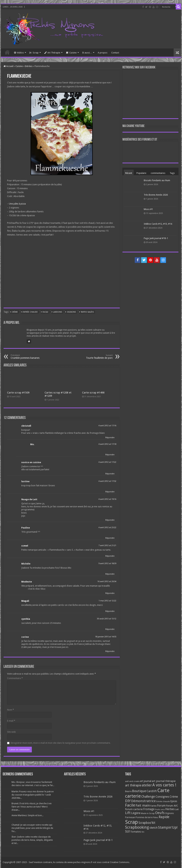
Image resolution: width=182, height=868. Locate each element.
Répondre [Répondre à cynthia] (110, 629)
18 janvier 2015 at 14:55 (106, 637)
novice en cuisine (31, 462)
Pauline (26, 528)
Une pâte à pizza (17, 204)
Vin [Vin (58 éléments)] (143, 832)
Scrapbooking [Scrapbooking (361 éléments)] (137, 827)
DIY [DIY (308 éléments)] (128, 801)
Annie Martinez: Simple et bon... (27, 815)
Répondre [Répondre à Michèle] (110, 574)
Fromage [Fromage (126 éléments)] (149, 809)
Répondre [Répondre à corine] (110, 651)
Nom (10, 710)
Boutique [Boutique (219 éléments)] (139, 791)
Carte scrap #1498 (93, 393)
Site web (11, 732)
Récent (129, 173)
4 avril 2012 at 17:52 (107, 481)
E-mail (11, 721)
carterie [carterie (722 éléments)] (133, 796)
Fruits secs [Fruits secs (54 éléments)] (160, 809)
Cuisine (71, 53)
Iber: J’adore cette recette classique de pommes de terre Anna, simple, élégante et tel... (32, 840)
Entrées (29, 66)
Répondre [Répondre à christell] (110, 438)
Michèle (26, 564)
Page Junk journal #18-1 (156, 238)
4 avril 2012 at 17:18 (107, 444)
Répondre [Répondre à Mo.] (110, 455)
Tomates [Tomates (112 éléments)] (136, 832)
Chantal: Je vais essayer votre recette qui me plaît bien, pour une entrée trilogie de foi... (32, 828)
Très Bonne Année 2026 (156, 195)
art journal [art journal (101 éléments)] (146, 781)
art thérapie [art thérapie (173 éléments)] (133, 785)
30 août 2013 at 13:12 (107, 619)
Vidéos (19, 53)
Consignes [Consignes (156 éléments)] (162, 797)
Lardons (58, 312)
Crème (15, 312)
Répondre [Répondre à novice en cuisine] (110, 474)
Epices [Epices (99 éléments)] (174, 801)
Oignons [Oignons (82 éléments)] (169, 813)
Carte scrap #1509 (18, 393)
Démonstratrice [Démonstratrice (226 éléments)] (143, 801)
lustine (25, 481)
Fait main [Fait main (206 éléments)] (143, 805)
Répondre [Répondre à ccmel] (110, 556)
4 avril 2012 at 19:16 (107, 499)
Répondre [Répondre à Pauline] (110, 538)
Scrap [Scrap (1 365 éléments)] (132, 822)
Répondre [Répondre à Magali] (110, 611)
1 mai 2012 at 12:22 (107, 601)
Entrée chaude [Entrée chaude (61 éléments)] (163, 801)
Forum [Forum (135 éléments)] (161, 806)
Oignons (71, 312)
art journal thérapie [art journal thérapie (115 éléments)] (164, 781)
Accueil (7, 52)
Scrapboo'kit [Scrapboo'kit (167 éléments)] (147, 823)
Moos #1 (148, 209)
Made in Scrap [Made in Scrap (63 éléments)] (148, 813)
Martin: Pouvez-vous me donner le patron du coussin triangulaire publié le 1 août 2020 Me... (33, 795)
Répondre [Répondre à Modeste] (110, 593)
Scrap (34, 53)
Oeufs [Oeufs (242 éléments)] (160, 813)
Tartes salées (87, 312)
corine (25, 637)
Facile (45, 312)
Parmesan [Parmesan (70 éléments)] (130, 817)
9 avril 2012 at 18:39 (107, 563)
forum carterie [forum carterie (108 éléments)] (134, 809)
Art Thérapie (52, 53)
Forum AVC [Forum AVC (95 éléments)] (172, 806)
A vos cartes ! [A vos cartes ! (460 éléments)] (164, 785)
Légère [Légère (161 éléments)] (136, 813)
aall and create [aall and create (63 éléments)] (132, 781)
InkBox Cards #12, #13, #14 (158, 224)
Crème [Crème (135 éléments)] (174, 797)
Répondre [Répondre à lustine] (110, 492)
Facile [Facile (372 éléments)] (130, 805)
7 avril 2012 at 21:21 (107, 546)
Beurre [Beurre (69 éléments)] (128, 791)
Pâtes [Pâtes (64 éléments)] (156, 817)
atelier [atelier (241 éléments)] (147, 785)
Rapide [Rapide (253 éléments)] (164, 817)
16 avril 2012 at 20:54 (107, 581)
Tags (172, 173)
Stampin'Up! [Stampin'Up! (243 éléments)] (168, 827)
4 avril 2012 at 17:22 (107, 462)
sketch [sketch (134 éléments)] (153, 828)
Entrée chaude (30, 312)
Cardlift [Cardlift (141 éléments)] (152, 791)
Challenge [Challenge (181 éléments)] (148, 797)
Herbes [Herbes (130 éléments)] (170, 809)
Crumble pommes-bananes (29, 357)
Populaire (141, 173)
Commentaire (15, 678)
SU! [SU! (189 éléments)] (127, 831)
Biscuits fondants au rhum (157, 180)
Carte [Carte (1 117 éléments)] (163, 790)
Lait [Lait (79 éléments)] (177, 809)
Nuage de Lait (29, 499)
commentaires (158, 173)
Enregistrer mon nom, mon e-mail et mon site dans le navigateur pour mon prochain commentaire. (61, 743)
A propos (103, 53)
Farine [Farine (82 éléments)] (153, 806)
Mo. (32, 444)
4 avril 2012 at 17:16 (107, 426)
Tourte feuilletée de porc (94, 357)
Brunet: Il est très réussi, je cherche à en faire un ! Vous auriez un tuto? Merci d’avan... (32, 807)
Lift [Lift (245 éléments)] (128, 813)
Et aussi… (87, 53)
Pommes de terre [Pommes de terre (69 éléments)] (144, 817)
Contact (115, 53)
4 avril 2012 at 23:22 (107, 528)
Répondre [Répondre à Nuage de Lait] (110, 520)
